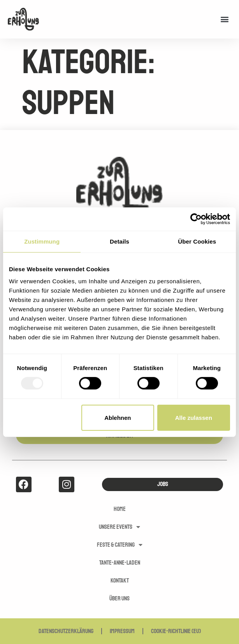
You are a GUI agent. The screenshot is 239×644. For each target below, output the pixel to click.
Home (120, 509)
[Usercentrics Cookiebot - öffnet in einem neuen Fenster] (196, 219)
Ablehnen (118, 418)
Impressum (122, 631)
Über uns (119, 598)
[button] (225, 19)
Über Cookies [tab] (197, 241)
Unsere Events (119, 527)
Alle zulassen (194, 418)
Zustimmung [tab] (42, 241)
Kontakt (120, 581)
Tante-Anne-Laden (120, 563)
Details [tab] (119, 241)
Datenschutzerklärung (66, 631)
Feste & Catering (120, 545)
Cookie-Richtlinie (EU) (176, 631)
